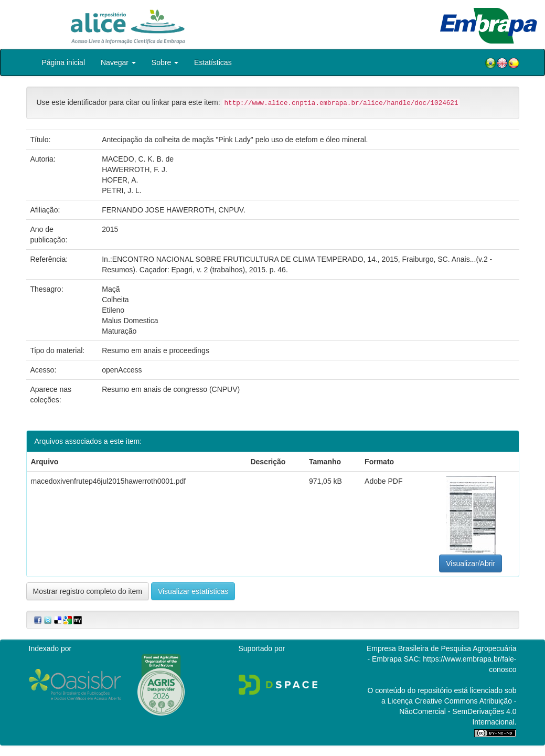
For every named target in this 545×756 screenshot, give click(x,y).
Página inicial (64, 62)
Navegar (118, 62)
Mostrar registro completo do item (88, 591)
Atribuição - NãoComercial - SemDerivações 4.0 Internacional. (458, 711)
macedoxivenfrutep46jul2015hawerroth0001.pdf (109, 481)
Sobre (165, 62)
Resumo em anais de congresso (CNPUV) (171, 389)
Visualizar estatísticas (193, 591)
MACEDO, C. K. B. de (138, 159)
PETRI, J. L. (121, 190)
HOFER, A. (120, 180)
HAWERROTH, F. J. (135, 169)
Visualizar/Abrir (471, 563)
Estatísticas (213, 62)
